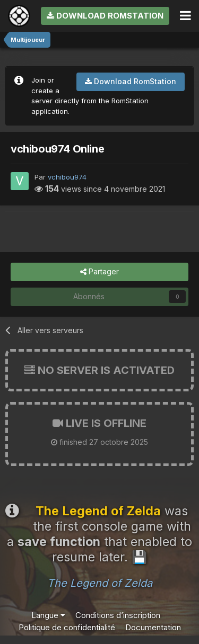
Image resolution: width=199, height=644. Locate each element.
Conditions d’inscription (118, 615)
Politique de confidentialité (67, 627)
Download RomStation (105, 16)
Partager (99, 272)
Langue (48, 615)
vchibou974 (67, 177)
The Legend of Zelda (100, 583)
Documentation (153, 627)
